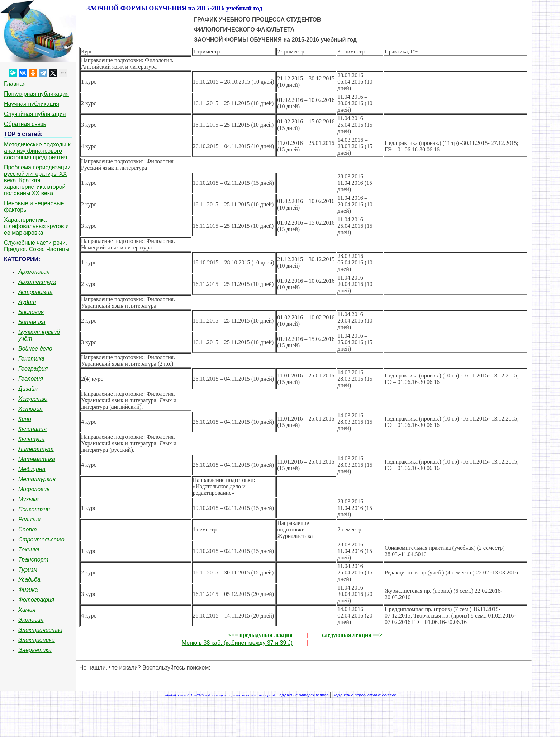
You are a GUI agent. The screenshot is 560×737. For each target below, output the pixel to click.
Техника (29, 550)
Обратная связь (25, 124)
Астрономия (35, 292)
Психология (34, 509)
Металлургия (37, 479)
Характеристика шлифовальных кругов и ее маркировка (36, 226)
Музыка (29, 499)
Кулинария (32, 429)
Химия (27, 610)
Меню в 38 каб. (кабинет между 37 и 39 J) (237, 643)
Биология (31, 312)
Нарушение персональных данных (364, 695)
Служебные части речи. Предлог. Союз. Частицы (37, 246)
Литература (36, 449)
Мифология (34, 489)
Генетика (31, 359)
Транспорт (33, 560)
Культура (31, 439)
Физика (28, 590)
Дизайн (28, 389)
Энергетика (35, 650)
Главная (15, 84)
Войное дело (35, 349)
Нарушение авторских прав (303, 695)
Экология (31, 620)
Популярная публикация (36, 94)
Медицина (32, 469)
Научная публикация (32, 104)
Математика (37, 459)
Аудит (27, 302)
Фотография (36, 600)
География (33, 369)
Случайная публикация (35, 114)
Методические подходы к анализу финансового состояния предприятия (37, 151)
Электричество (40, 630)
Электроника (37, 640)
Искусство (33, 399)
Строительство (41, 539)
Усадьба (29, 580)
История (30, 409)
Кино (25, 419)
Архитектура (37, 282)
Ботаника (32, 322)
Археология (34, 272)
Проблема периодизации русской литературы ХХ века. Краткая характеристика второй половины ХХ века (37, 180)
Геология (31, 379)
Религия (29, 519)
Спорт (28, 529)
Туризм (28, 570)
